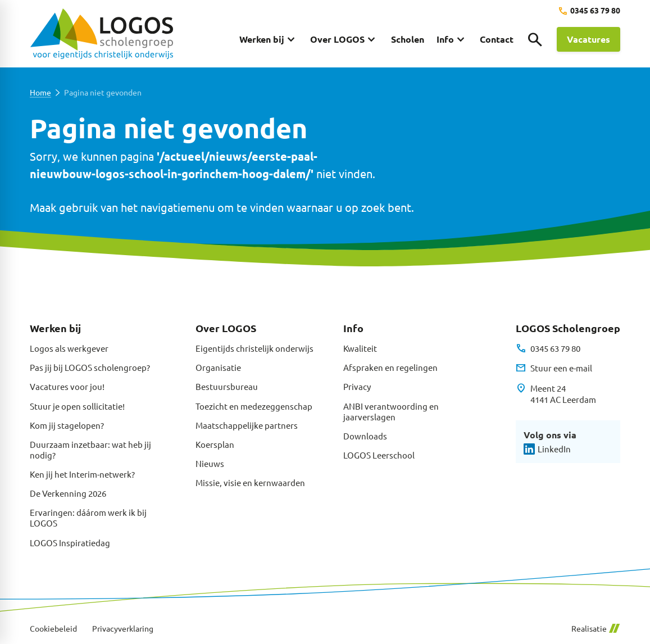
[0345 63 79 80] (589, 11)
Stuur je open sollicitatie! (77, 406)
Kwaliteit (360, 348)
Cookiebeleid (53, 629)
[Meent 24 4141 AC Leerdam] (556, 394)
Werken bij (55, 328)
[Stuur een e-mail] (554, 368)
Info (353, 328)
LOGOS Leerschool (379, 455)
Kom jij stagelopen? (67, 425)
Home (40, 92)
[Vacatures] (588, 39)
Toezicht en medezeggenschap (254, 406)
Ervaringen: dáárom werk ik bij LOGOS (88, 518)
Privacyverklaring (123, 629)
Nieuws (210, 463)
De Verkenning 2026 (68, 493)
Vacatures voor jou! (67, 386)
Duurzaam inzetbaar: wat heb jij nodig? (90, 450)
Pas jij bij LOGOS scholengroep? (90, 367)
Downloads (365, 436)
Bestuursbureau (227, 386)
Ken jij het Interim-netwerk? (82, 474)
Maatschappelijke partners (247, 425)
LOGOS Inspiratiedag (70, 543)
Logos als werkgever (69, 348)
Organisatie (218, 367)
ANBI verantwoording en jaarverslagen (391, 411)
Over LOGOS (226, 328)
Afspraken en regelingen (390, 367)
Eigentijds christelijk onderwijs (254, 348)
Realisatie (596, 629)
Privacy (357, 386)
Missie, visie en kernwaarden (250, 482)
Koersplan (215, 444)
